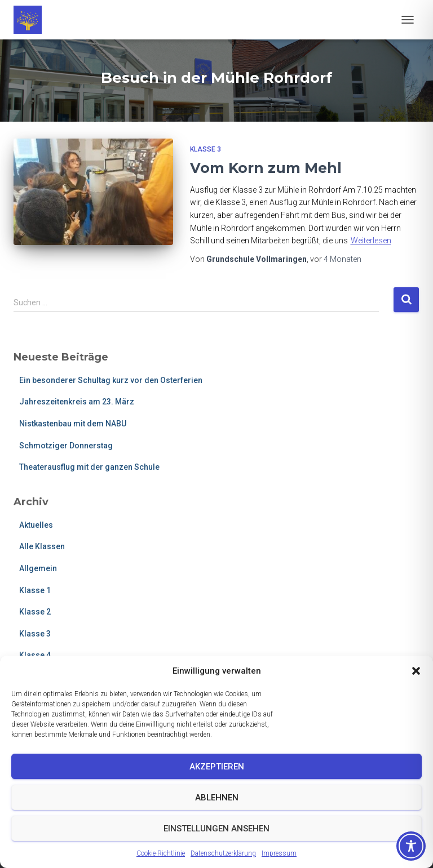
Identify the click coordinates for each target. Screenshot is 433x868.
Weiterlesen (371, 241)
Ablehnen (217, 798)
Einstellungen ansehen (216, 829)
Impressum (279, 853)
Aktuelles (36, 525)
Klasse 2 (35, 612)
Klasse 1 (35, 590)
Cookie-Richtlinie (161, 853)
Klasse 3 (206, 149)
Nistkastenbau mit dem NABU (73, 424)
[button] (416, 671)
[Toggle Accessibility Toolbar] (411, 846)
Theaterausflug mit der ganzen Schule (89, 467)
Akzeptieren (217, 767)
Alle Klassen (42, 546)
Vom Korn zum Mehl (266, 168)
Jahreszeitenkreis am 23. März (77, 402)
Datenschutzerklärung (223, 853)
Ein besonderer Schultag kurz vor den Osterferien (111, 380)
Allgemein (38, 568)
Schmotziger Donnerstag (66, 446)
